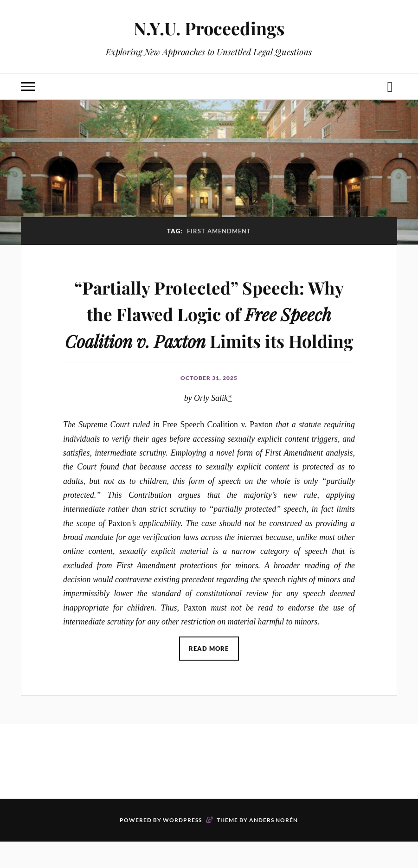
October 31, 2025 (209, 405)
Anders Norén (273, 846)
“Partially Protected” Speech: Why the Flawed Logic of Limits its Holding (209, 326)
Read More (209, 675)
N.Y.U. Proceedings (209, 28)
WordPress (182, 846)
